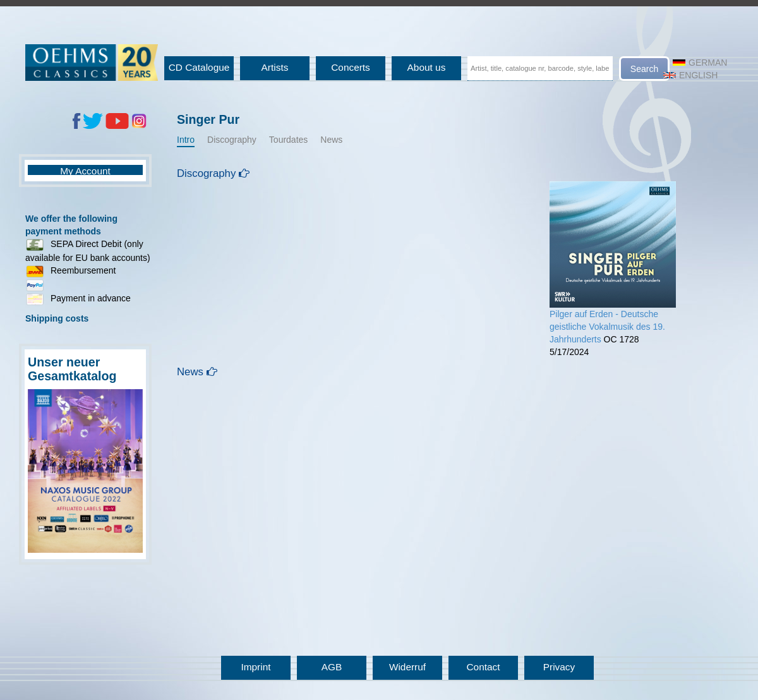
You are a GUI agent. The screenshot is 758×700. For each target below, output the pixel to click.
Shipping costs (57, 318)
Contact (483, 667)
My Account (85, 171)
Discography (232, 140)
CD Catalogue (199, 67)
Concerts (351, 67)
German (700, 63)
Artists (275, 67)
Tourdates (288, 140)
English (690, 75)
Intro (186, 140)
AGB (332, 667)
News (331, 140)
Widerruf (407, 667)
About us (427, 67)
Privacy (559, 667)
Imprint (256, 667)
